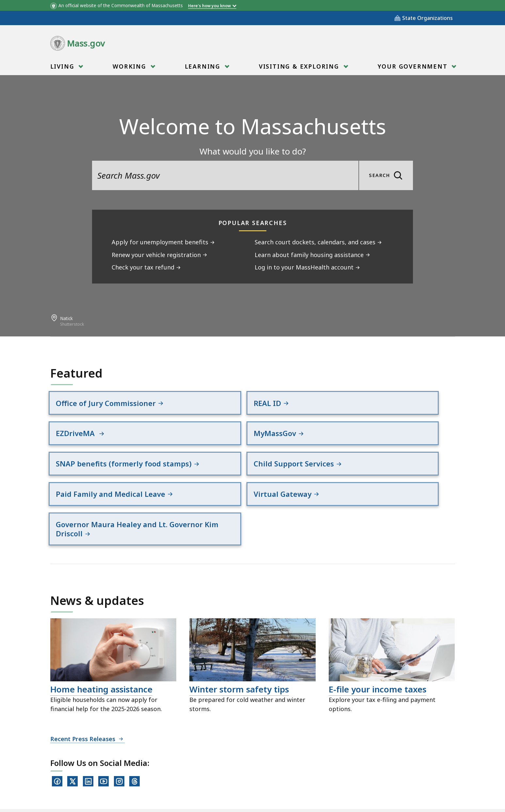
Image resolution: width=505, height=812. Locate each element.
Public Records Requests (238, 776)
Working (130, 68)
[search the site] (225, 175)
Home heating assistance (101, 641)
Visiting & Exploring (300, 68)
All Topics (132, 776)
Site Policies (174, 776)
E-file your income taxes (378, 641)
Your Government (414, 68)
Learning (204, 68)
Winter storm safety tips (239, 641)
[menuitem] (66, 66)
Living (63, 68)
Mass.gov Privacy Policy (316, 796)
